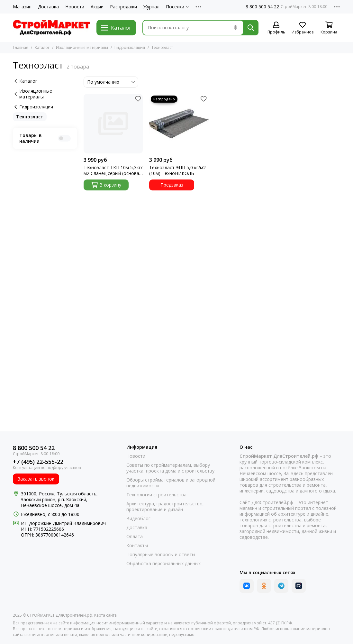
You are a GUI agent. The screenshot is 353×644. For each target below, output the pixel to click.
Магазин (22, 7)
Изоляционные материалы (82, 47)
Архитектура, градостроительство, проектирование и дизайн (165, 507)
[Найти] (251, 28)
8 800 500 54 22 (262, 7)
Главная (21, 47)
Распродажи (123, 7)
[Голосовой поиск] (235, 28)
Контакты (137, 546)
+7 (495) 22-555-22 (38, 462)
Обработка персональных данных (163, 564)
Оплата (135, 537)
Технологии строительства (156, 495)
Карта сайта (105, 615)
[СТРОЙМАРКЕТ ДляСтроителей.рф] (51, 28)
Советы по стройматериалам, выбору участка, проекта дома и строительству (170, 468)
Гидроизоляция (130, 47)
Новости (75, 7)
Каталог (42, 47)
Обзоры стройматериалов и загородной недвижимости (171, 483)
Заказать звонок (36, 479)
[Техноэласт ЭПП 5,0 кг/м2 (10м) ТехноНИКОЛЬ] (179, 124)
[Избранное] (303, 28)
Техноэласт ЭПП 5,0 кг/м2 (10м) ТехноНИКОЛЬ (177, 170)
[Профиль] (276, 28)
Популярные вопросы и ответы (161, 555)
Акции (97, 7)
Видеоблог (138, 519)
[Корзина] (329, 28)
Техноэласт (30, 117)
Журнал (151, 7)
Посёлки (177, 7)
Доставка (48, 7)
